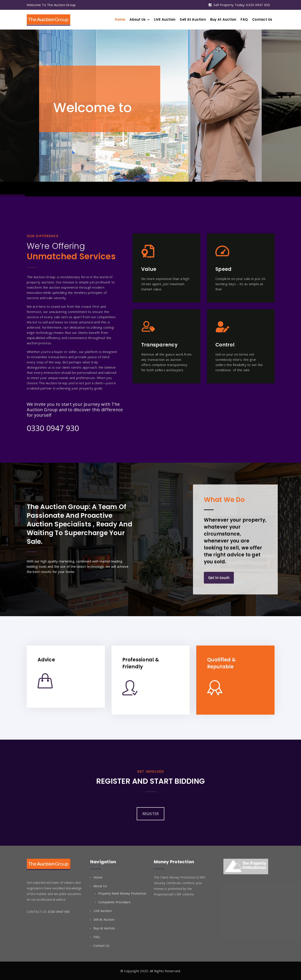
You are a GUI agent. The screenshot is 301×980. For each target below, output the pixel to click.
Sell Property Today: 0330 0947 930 (242, 5)
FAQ (244, 19)
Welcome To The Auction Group (51, 5)
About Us (138, 19)
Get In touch (219, 578)
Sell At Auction (193, 19)
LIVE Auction (165, 19)
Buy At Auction (223, 19)
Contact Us (262, 19)
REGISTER (151, 814)
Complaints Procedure (114, 902)
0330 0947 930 (53, 428)
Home (120, 19)
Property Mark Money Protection (122, 893)
